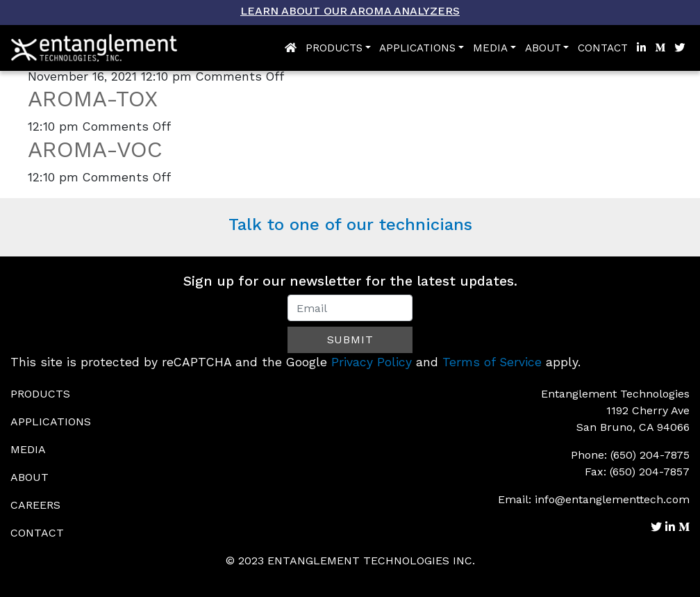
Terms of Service (492, 362)
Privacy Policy (372, 362)
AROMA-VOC (95, 149)
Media (490, 48)
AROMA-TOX (93, 99)
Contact (603, 48)
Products (334, 48)
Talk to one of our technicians (350, 224)
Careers (35, 505)
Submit (350, 340)
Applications (417, 48)
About (543, 48)
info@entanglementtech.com (612, 499)
